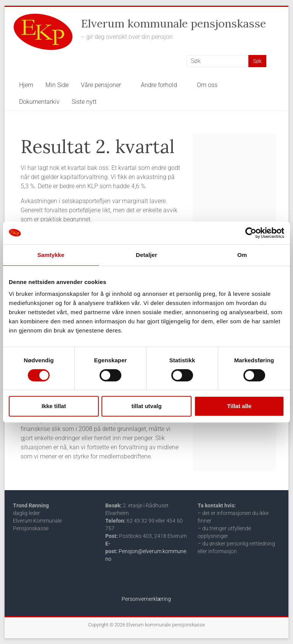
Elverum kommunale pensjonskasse (173, 23)
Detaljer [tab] (146, 255)
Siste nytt (84, 102)
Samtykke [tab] (51, 255)
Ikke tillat (54, 406)
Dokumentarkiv (39, 102)
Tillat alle (239, 406)
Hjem (26, 85)
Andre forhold (159, 85)
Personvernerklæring (146, 599)
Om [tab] (242, 255)
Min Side (57, 85)
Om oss (207, 85)
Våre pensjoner (101, 85)
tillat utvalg (146, 406)
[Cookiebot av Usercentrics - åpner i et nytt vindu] (251, 233)
